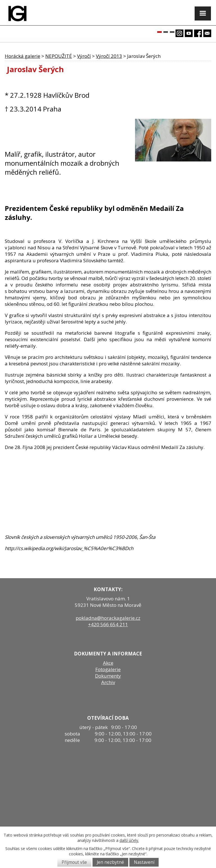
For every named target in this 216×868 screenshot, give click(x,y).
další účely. (129, 840)
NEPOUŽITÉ (59, 56)
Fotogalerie (108, 669)
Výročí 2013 (109, 56)
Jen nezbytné (110, 862)
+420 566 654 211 (108, 624)
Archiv (108, 682)
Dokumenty (108, 676)
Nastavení (144, 862)
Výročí (84, 56)
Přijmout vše (74, 862)
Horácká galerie (22, 56)
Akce (108, 663)
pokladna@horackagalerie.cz (108, 618)
